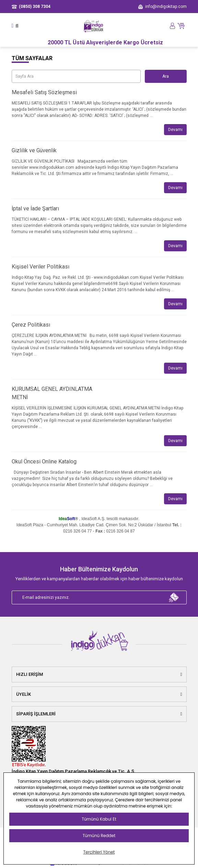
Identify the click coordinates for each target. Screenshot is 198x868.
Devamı (175, 130)
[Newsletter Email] (99, 597)
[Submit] (174, 597)
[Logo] (94, 26)
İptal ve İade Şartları (35, 208)
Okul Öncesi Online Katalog (44, 462)
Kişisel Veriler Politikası (40, 267)
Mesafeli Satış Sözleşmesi (44, 92)
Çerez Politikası (31, 325)
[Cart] (182, 26)
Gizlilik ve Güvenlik (34, 150)
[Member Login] (172, 26)
